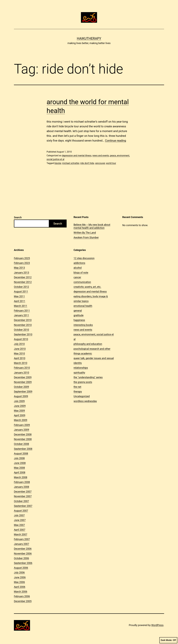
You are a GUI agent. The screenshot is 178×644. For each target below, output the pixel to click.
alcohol (78, 268)
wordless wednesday (85, 401)
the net (77, 387)
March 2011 (21, 306)
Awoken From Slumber (86, 237)
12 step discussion (84, 258)
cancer (77, 277)
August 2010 (21, 339)
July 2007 (19, 515)
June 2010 (20, 349)
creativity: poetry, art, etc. (87, 287)
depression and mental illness (77, 156)
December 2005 (23, 601)
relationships (81, 368)
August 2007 (21, 511)
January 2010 (21, 373)
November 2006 (23, 554)
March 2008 (21, 477)
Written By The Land (85, 233)
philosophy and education (88, 344)
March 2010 (21, 363)
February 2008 (22, 482)
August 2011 (21, 291)
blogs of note (81, 273)
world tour (111, 163)
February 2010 (22, 368)
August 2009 (21, 396)
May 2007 (19, 525)
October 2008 (21, 444)
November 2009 (23, 382)
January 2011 (21, 315)
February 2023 (22, 263)
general (78, 311)
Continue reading (115, 141)
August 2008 (21, 454)
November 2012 (23, 282)
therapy (78, 392)
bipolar (58, 163)
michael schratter (71, 163)
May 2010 (19, 353)
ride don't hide (87, 163)
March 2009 (21, 420)
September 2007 (23, 506)
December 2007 (23, 492)
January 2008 (21, 487)
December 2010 (23, 320)
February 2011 (22, 311)
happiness (79, 320)
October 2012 (21, 287)
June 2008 (20, 463)
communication (82, 282)
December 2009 (23, 377)
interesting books (83, 325)
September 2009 (23, 392)
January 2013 (21, 273)
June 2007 (20, 520)
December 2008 (23, 434)
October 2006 (21, 558)
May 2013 (19, 268)
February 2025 (22, 258)
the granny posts (83, 382)
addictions (79, 263)
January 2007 (21, 544)
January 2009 (21, 430)
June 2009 (20, 406)
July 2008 (19, 458)
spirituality (79, 373)
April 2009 (20, 415)
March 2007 (21, 534)
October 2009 (21, 387)
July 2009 (19, 401)
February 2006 (22, 596)
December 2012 (23, 277)
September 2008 (23, 449)
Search (18, 217)
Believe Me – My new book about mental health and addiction (92, 226)
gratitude (79, 315)
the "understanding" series (88, 377)
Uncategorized (82, 396)
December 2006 (23, 549)
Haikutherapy (89, 38)
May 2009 (19, 411)
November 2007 (23, 496)
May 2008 (19, 468)
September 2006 (23, 563)
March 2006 (21, 592)
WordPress (157, 625)
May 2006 (19, 582)
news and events (101, 156)
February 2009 (22, 425)
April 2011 (20, 301)
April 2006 (20, 587)
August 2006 (21, 568)
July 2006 (19, 572)
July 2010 (19, 344)
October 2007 (21, 501)
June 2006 (20, 577)
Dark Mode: (168, 640)
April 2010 (20, 358)
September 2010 (23, 334)
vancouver (100, 163)
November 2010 (23, 325)
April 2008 (20, 472)
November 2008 (23, 439)
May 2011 (19, 296)
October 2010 (21, 330)
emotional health (83, 306)
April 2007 (20, 530)
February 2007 (22, 539)
